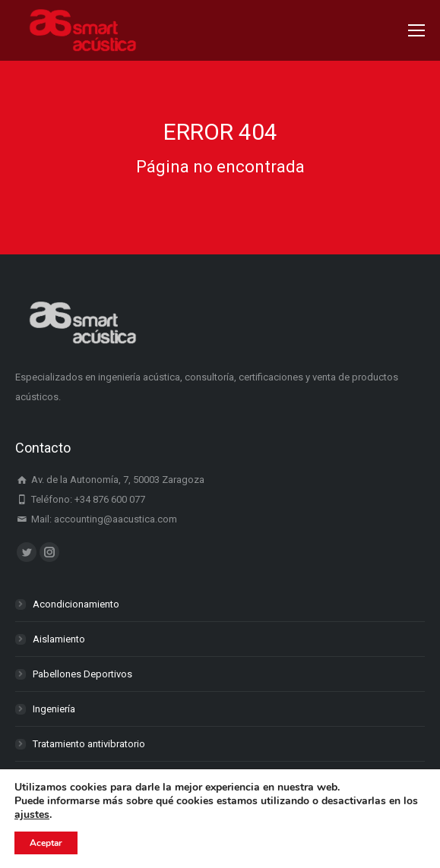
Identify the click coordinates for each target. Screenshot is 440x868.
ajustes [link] (32, 814)
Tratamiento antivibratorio (89, 744)
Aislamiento (59, 639)
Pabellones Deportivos (82, 674)
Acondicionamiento (76, 604)
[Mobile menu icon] (416, 30)
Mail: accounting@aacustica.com (96, 519)
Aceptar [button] (46, 843)
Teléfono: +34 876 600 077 (80, 499)
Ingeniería (54, 709)
